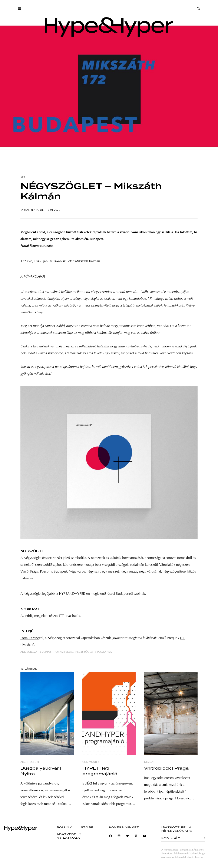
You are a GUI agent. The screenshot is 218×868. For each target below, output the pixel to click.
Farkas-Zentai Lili (32, 210)
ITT (62, 616)
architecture (30, 762)
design (149, 762)
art (23, 178)
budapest (46, 652)
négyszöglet (84, 652)
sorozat (33, 652)
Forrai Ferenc (30, 246)
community (91, 762)
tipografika (103, 652)
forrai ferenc (64, 652)
